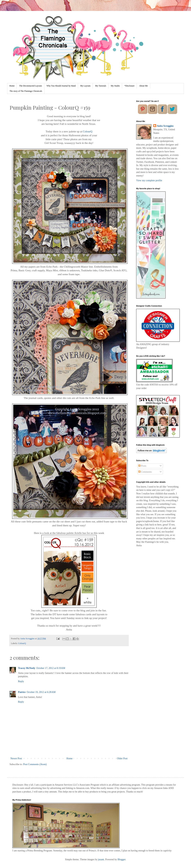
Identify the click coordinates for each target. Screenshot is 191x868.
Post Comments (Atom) (35, 764)
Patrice (22, 692)
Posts (142, 466)
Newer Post (16, 758)
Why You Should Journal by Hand (61, 86)
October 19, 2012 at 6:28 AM (41, 692)
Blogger (121, 859)
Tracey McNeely (27, 668)
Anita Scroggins (165, 126)
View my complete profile (149, 180)
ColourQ (88, 131)
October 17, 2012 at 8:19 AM (51, 668)
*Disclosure (129, 86)
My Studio (115, 86)
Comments (145, 472)
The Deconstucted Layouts (31, 86)
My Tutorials (101, 86)
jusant (101, 859)
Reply (21, 681)
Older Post (122, 758)
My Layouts (85, 86)
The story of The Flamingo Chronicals (26, 91)
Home (12, 86)
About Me (144, 86)
